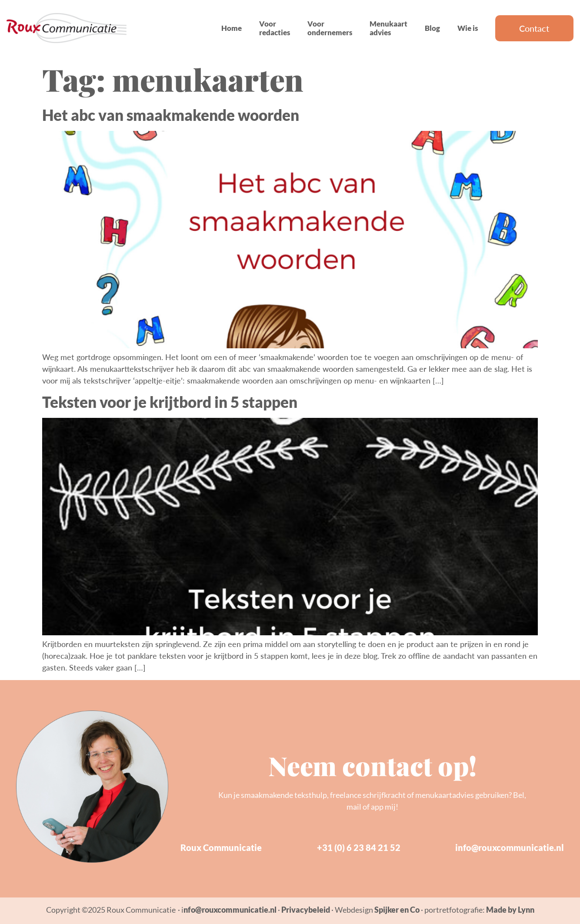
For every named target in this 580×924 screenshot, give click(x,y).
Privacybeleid (306, 910)
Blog (432, 28)
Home (232, 28)
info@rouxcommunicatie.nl (510, 847)
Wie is (468, 28)
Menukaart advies (388, 28)
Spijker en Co (397, 910)
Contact (534, 28)
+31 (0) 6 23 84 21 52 (359, 847)
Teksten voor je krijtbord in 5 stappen (170, 402)
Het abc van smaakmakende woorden (171, 115)
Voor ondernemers (330, 28)
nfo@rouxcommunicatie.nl (230, 910)
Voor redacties (275, 28)
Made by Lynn (510, 910)
